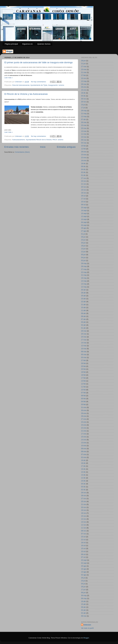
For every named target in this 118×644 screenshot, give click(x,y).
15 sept (84, 213)
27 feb (83, 75)
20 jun (83, 243)
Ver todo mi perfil (87, 628)
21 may (84, 113)
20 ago (84, 566)
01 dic (83, 175)
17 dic (83, 466)
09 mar (84, 140)
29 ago (84, 228)
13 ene (84, 443)
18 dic (83, 93)
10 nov (84, 78)
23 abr (83, 299)
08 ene (84, 451)
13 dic (83, 475)
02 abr (83, 325)
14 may (84, 281)
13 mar (84, 131)
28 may (84, 266)
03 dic (83, 487)
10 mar (84, 137)
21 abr (83, 305)
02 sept (84, 563)
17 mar (84, 340)
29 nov (84, 493)
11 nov (84, 528)
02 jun (83, 260)
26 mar (84, 122)
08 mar (84, 616)
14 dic (83, 472)
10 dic (83, 481)
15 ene (84, 437)
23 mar (84, 69)
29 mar (84, 84)
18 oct (83, 543)
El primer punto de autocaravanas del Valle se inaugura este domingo (39, 62)
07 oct (83, 557)
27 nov (84, 178)
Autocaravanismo (19, 140)
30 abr (83, 290)
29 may (84, 111)
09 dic (83, 166)
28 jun (83, 61)
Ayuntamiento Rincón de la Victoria (39, 140)
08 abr (83, 316)
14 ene (84, 440)
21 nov (84, 184)
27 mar (84, 66)
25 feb (83, 146)
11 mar (84, 134)
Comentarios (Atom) (22, 152)
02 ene (84, 457)
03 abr (83, 322)
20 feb (83, 369)
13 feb (83, 381)
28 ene (84, 416)
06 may (84, 598)
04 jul (83, 584)
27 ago (84, 231)
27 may (84, 269)
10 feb (83, 390)
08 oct (83, 554)
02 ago (84, 575)
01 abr (83, 328)
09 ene (84, 449)
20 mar (84, 128)
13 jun (83, 249)
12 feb (83, 149)
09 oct (83, 205)
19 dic (83, 460)
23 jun (83, 240)
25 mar (84, 334)
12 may (84, 81)
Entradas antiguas (66, 147)
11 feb (83, 387)
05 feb (83, 399)
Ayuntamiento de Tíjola (39, 85)
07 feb (83, 393)
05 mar (84, 354)
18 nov (84, 193)
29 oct (83, 196)
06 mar (84, 352)
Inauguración (53, 85)
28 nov (84, 496)
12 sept (84, 216)
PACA (55, 140)
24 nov (84, 181)
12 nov (84, 525)
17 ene (84, 434)
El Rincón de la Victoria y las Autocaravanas (26, 94)
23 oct (83, 537)
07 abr (83, 119)
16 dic (83, 469)
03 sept (84, 225)
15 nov (84, 516)
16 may (84, 278)
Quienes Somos (44, 44)
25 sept (84, 208)
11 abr (83, 310)
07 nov (84, 534)
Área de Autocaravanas (21, 85)
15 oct (83, 548)
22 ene (84, 158)
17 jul (83, 108)
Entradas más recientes (16, 147)
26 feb (83, 363)
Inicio (43, 147)
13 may (84, 284)
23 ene (84, 155)
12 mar (84, 346)
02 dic (83, 172)
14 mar (84, 343)
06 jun (83, 593)
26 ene (84, 87)
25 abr (83, 296)
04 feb (83, 401)
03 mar (84, 357)
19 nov (84, 190)
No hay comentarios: (39, 82)
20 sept (84, 560)
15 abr (83, 307)
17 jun (83, 590)
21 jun (83, 64)
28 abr (83, 293)
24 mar (84, 337)
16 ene (84, 90)
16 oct (83, 545)
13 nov (84, 522)
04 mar (84, 143)
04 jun (83, 257)
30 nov (84, 99)
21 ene (84, 431)
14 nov (84, 519)
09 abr (83, 313)
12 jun (83, 252)
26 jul (83, 578)
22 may (84, 272)
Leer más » (9, 78)
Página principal (11, 44)
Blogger (86, 638)
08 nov (84, 531)
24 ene (84, 422)
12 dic (83, 478)
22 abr (83, 302)
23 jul (83, 105)
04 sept (84, 222)
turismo (61, 85)
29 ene (84, 152)
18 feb (83, 375)
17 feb (83, 378)
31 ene (84, 407)
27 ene (84, 419)
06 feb (83, 396)
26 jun (83, 237)
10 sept (84, 219)
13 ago (84, 572)
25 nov (84, 501)
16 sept (84, 210)
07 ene (84, 454)
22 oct (83, 540)
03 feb (83, 404)
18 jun (83, 246)
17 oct (83, 199)
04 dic (83, 96)
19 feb (83, 372)
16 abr (83, 601)
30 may (84, 595)
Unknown (87, 625)
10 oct (83, 202)
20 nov (84, 102)
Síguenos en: (28, 44)
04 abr (83, 610)
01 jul (83, 234)
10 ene (84, 446)
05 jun (83, 255)
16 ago (84, 569)
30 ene (84, 410)
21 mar (84, 72)
